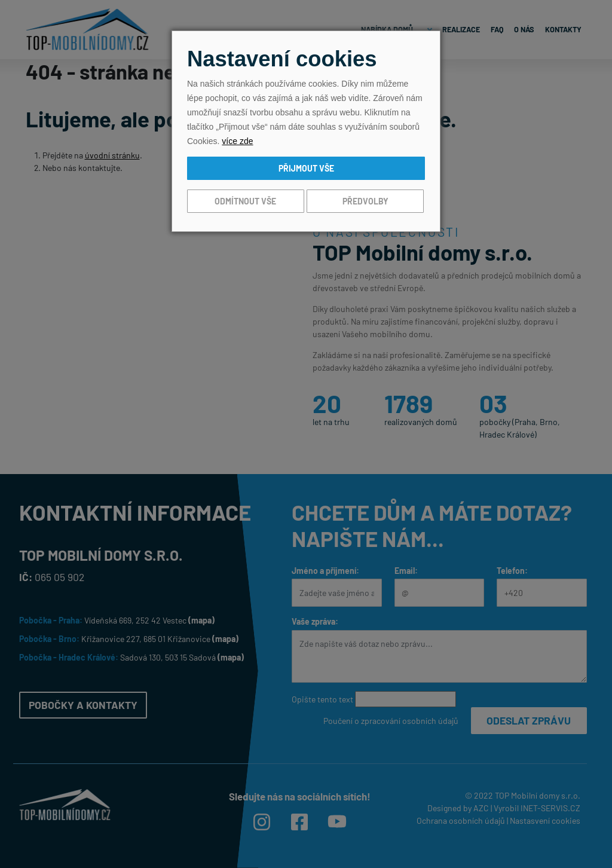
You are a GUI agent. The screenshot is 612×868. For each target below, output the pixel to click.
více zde (237, 141)
